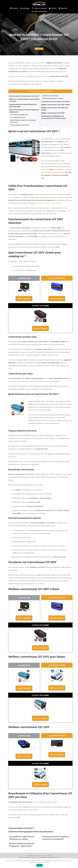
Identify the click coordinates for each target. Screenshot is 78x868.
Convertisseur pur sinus (18, 117)
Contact (57, 857)
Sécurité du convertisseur (50, 96)
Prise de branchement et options (53, 98)
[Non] (76, 863)
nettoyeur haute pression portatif (49, 203)
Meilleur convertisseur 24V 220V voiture (56, 105)
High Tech (39, 49)
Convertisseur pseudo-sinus (19, 115)
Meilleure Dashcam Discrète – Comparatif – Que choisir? (24, 845)
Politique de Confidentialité (39, 857)
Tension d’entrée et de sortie (19, 125)
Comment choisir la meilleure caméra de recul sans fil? (57, 838)
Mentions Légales (24, 857)
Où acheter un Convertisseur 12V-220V (55, 101)
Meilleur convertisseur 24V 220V (53, 113)
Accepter (39, 865)
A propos (51, 857)
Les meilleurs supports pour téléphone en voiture (24, 838)
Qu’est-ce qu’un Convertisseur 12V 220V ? (24, 96)
